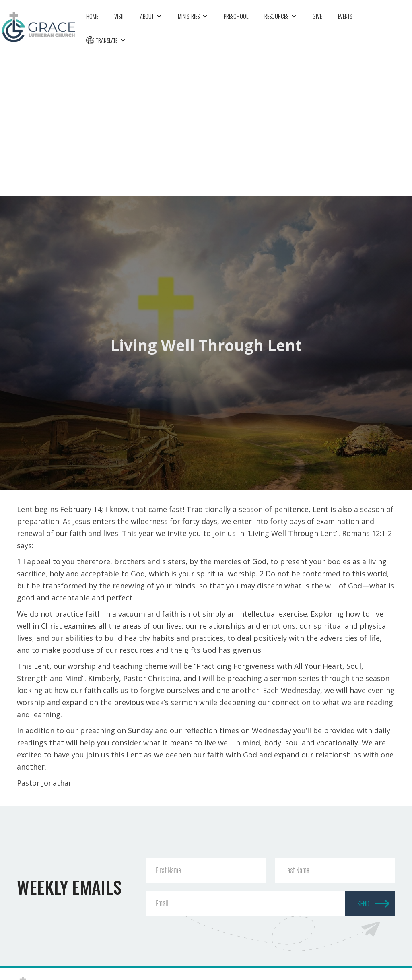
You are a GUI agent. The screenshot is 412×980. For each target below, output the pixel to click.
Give (317, 16)
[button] (151, 16)
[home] (39, 26)
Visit (119, 16)
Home (92, 16)
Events (345, 16)
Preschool (236, 16)
